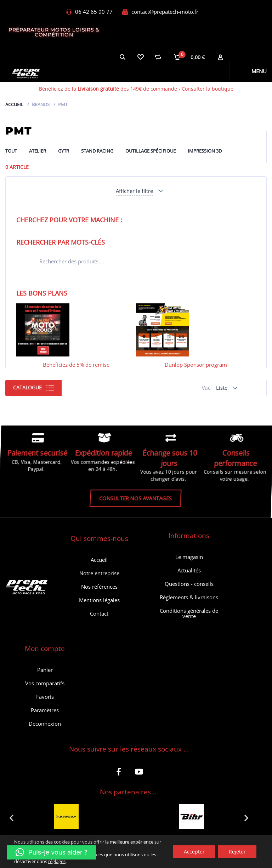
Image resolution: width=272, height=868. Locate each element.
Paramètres (45, 710)
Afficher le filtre (134, 191)
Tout (11, 151)
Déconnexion (45, 724)
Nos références (99, 587)
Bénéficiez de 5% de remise (76, 365)
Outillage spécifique (151, 151)
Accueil (14, 104)
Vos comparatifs (45, 683)
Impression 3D (205, 151)
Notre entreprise (99, 573)
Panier (45, 670)
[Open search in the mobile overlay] (136, 261)
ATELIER (38, 151)
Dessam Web (127, 856)
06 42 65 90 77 (94, 12)
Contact (99, 613)
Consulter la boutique (208, 89)
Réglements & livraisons (189, 597)
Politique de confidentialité (180, 856)
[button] (12, 818)
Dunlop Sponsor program (196, 365)
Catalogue (27, 387)
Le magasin (189, 557)
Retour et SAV (234, 856)
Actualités (189, 570)
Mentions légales (99, 600)
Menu (259, 71)
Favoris (45, 697)
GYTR (64, 151)
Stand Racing (97, 151)
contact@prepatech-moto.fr (165, 12)
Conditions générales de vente (189, 613)
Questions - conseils (189, 584)
